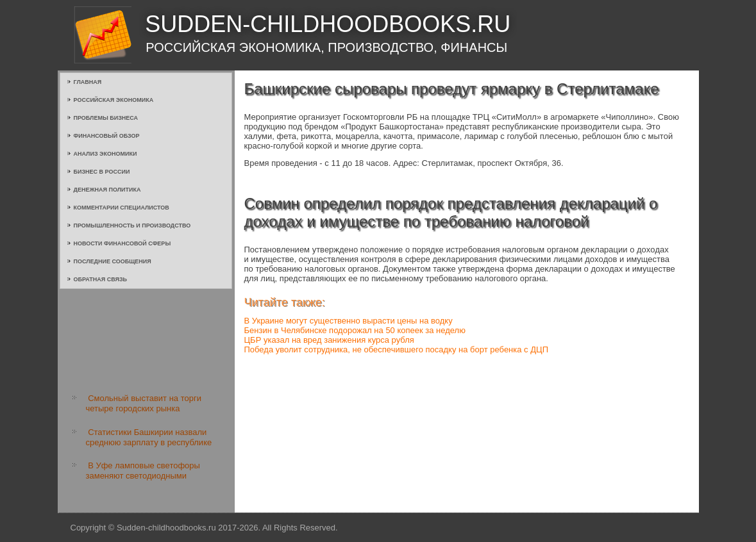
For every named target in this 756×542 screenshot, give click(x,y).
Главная (88, 82)
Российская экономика (114, 100)
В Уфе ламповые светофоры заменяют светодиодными (143, 471)
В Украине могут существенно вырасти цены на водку (349, 321)
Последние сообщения (113, 261)
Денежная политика (107, 190)
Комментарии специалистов (122, 208)
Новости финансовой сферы (122, 243)
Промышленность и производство (132, 226)
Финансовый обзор (107, 136)
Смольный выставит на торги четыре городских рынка (144, 403)
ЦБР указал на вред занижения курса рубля (329, 340)
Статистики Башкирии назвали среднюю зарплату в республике (149, 437)
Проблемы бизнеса (106, 118)
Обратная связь (101, 279)
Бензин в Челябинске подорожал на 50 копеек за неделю (355, 330)
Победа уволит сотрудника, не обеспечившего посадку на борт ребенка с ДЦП (396, 349)
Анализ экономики (105, 154)
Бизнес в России (102, 172)
